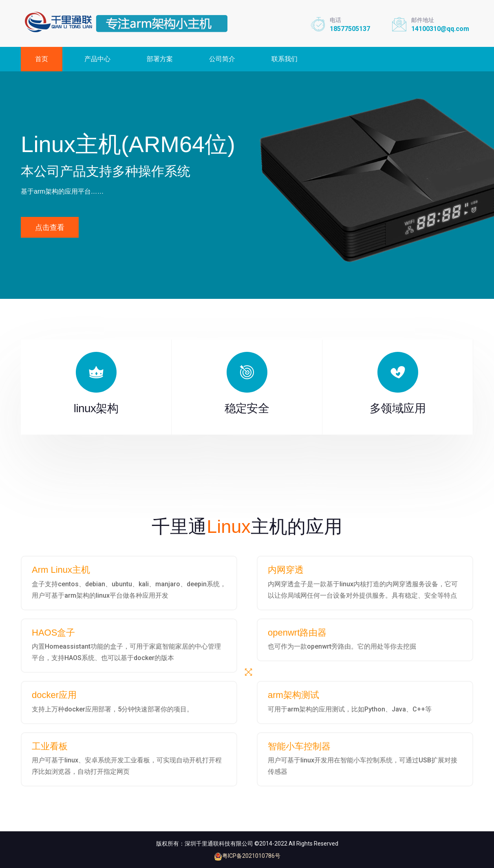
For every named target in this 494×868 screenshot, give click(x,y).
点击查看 (50, 227)
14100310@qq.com (440, 29)
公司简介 (222, 59)
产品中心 (97, 59)
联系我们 (284, 59)
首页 (42, 59)
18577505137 (350, 29)
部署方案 (160, 59)
